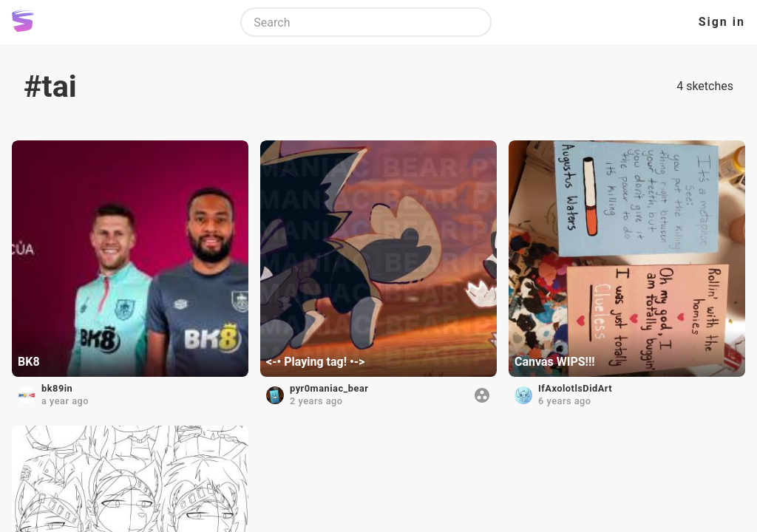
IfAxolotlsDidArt (575, 388)
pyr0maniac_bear (329, 388)
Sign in (722, 22)
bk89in (57, 388)
